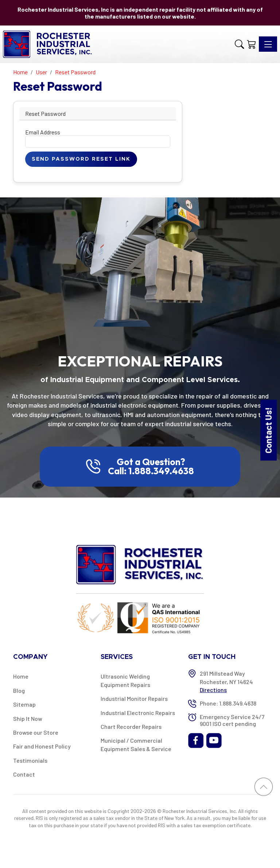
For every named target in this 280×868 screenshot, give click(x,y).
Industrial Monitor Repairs (134, 698)
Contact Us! (268, 430)
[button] (239, 44)
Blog (19, 690)
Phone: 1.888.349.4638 (228, 703)
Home (21, 676)
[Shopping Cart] (251, 44)
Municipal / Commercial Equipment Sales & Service (136, 744)
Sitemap (24, 704)
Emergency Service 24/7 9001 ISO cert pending (232, 720)
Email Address (43, 132)
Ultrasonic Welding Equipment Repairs (125, 680)
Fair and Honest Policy (42, 746)
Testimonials (30, 760)
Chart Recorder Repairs (131, 726)
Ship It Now (28, 718)
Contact (24, 774)
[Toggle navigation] (268, 44)
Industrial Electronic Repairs (138, 713)
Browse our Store (36, 732)
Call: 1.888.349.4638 (151, 471)
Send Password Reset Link (81, 159)
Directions (213, 690)
